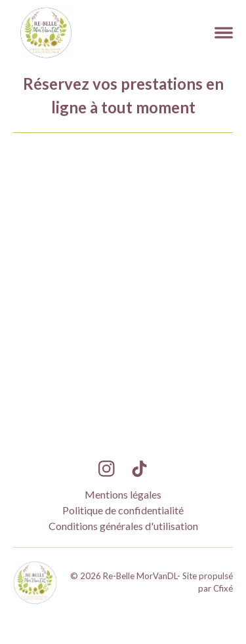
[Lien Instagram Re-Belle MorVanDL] (107, 469)
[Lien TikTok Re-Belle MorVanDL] (139, 469)
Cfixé (223, 588)
